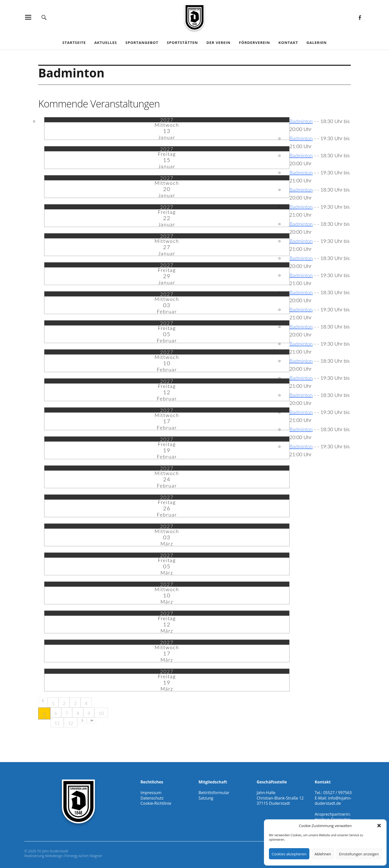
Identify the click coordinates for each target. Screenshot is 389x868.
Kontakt (288, 42)
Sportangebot (142, 42)
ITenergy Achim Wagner (83, 856)
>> (92, 721)
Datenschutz (152, 798)
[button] (379, 826)
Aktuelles (106, 42)
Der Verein (218, 42)
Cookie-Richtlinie (156, 803)
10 (101, 713)
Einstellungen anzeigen (359, 854)
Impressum (151, 793)
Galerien (317, 42)
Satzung (206, 798)
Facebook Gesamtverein (360, 17)
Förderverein (254, 42)
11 (57, 723)
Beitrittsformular (214, 793)
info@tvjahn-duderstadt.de (333, 801)
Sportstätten (182, 42)
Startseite (74, 42)
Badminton (301, 121)
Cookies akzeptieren (289, 854)
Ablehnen (323, 854)
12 (71, 723)
